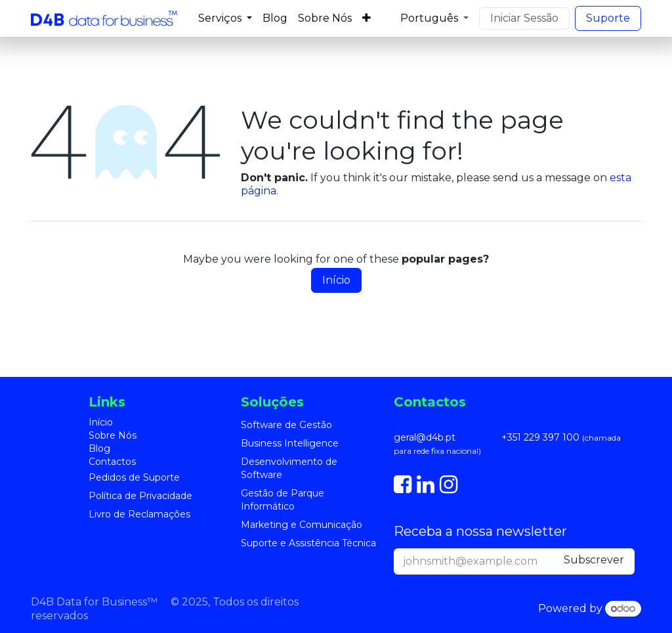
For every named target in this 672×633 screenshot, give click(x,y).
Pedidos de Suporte (134, 477)
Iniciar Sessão (524, 18)
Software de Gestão (286, 425)
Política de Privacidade (140, 496)
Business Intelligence (290, 443)
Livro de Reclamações (139, 514)
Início (336, 280)
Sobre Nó (110, 435)
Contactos (112, 462)
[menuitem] (225, 18)
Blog (99, 448)
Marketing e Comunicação (302, 525)
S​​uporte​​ (608, 18)
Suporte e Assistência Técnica (308, 543)
